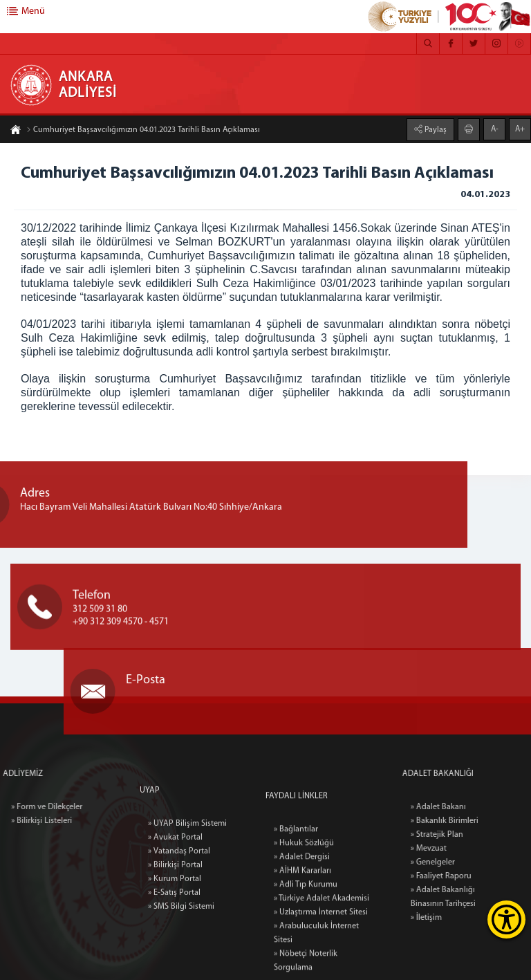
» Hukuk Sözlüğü (304, 925)
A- (495, 128)
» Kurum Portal (175, 940)
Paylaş (435, 129)
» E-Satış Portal (174, 954)
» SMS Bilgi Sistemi (181, 968)
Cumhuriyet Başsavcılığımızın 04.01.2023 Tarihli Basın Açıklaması (143, 131)
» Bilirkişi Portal (175, 926)
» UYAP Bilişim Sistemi (187, 885)
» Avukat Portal (175, 898)
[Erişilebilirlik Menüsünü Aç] (506, 919)
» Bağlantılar (296, 912)
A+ (520, 128)
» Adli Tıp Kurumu (306, 967)
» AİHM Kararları (302, 953)
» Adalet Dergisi (302, 939)
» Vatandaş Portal (179, 912)
